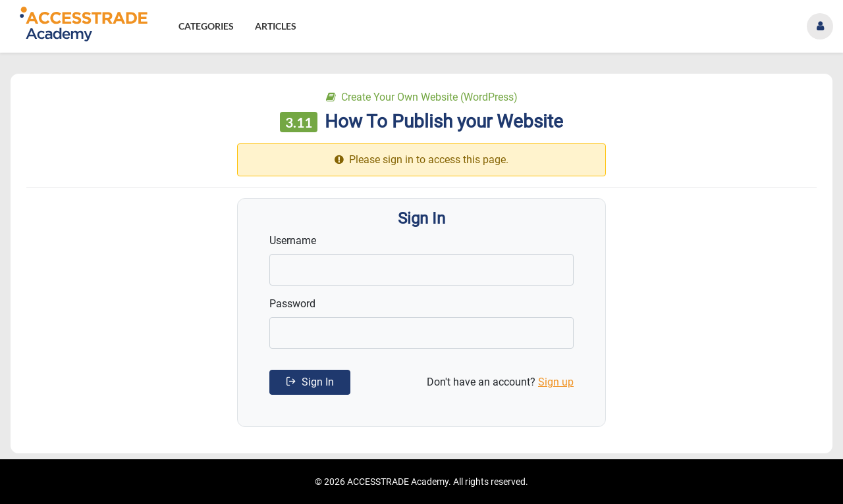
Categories (206, 26)
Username (293, 240)
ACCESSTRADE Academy (398, 482)
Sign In (310, 382)
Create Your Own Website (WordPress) (422, 97)
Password (292, 304)
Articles (276, 26)
